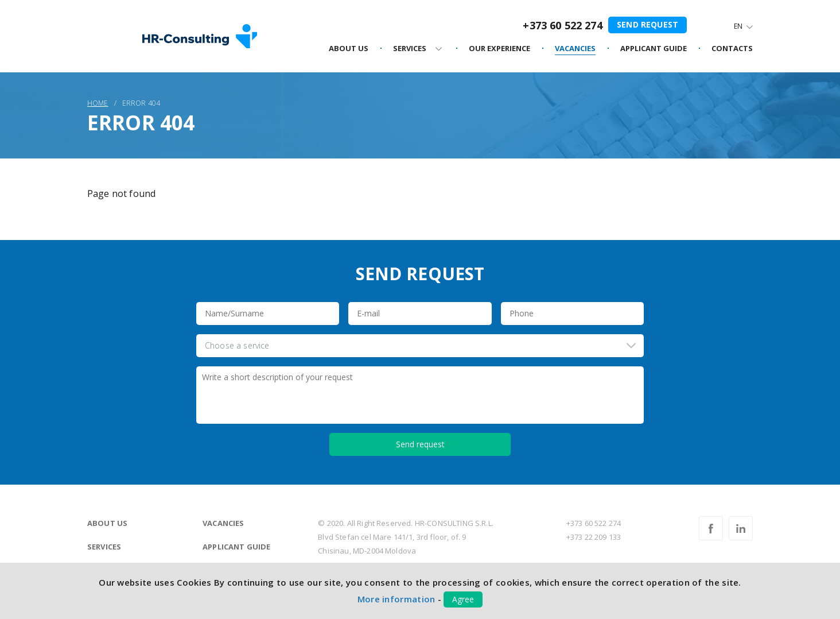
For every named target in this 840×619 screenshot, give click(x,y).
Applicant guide (236, 547)
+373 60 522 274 (562, 25)
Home (98, 103)
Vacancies (223, 523)
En (738, 26)
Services (104, 547)
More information (396, 599)
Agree (463, 599)
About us (107, 523)
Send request (647, 24)
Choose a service (237, 345)
